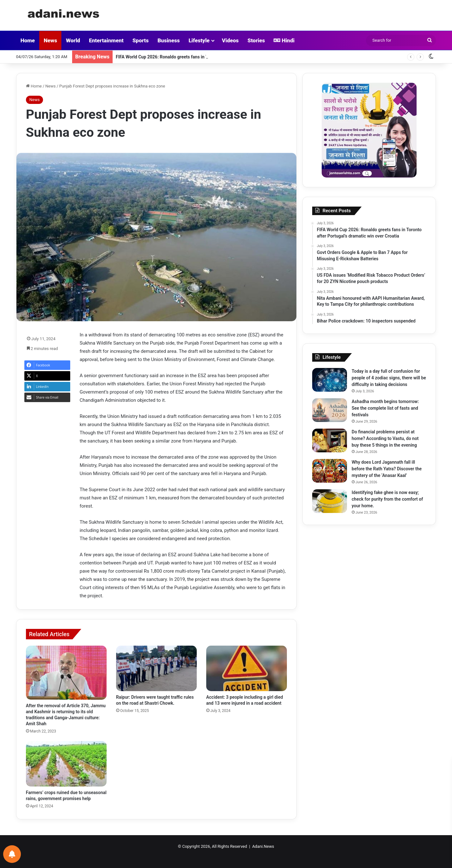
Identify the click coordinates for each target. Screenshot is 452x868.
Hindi (284, 40)
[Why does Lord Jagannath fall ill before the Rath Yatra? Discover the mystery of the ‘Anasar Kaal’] (330, 471)
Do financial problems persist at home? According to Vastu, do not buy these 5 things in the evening (385, 438)
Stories (256, 40)
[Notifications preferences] (12, 854)
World (73, 40)
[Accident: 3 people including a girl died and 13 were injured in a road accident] (247, 668)
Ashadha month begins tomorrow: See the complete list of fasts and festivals (385, 408)
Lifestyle (199, 40)
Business (169, 40)
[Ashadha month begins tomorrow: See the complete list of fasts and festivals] (330, 410)
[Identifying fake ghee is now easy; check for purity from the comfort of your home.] (330, 501)
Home (28, 40)
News (50, 40)
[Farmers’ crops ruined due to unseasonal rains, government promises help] (66, 764)
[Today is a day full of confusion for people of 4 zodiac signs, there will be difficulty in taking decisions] (330, 380)
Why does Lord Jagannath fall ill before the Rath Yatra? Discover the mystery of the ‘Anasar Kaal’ (387, 469)
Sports (141, 40)
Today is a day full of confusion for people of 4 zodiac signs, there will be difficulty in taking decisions (389, 378)
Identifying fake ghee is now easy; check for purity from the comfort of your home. (387, 499)
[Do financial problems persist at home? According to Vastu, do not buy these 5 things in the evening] (330, 440)
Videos (230, 40)
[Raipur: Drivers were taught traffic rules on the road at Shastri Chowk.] (156, 668)
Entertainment (106, 40)
